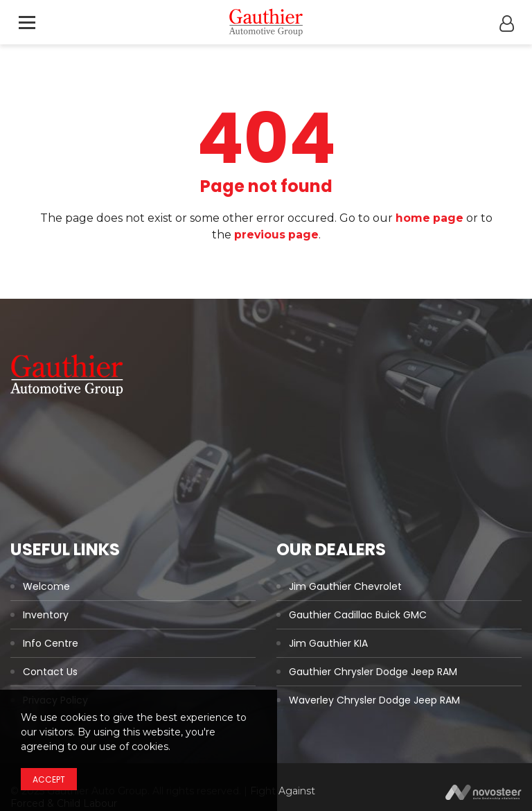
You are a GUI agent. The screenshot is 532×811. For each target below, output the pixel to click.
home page (429, 218)
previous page (276, 235)
